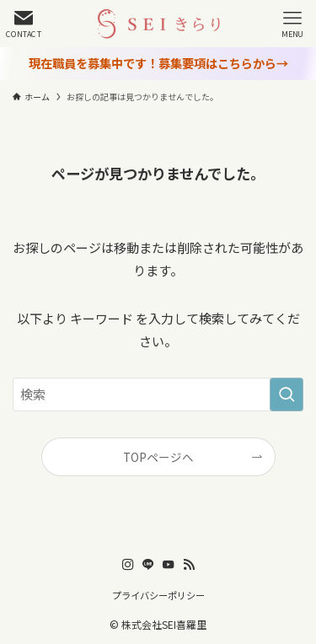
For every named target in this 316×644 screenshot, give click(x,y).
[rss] (189, 565)
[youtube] (169, 565)
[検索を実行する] (287, 394)
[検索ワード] (158, 394)
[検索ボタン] (24, 24)
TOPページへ (158, 457)
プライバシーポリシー (158, 595)
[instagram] (128, 565)
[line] (148, 565)
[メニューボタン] (292, 24)
